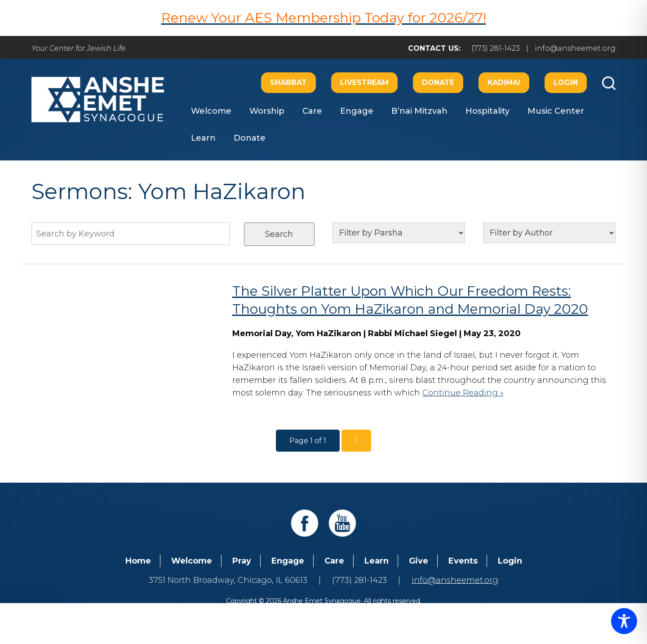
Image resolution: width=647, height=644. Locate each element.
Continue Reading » (463, 393)
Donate (438, 82)
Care (312, 111)
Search (279, 234)
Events (463, 561)
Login (566, 82)
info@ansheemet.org (575, 48)
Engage (357, 111)
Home (138, 561)
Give (419, 561)
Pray (242, 561)
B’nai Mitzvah (419, 111)
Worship (267, 111)
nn (549, 233)
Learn (203, 138)
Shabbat (288, 82)
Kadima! (504, 82)
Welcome (211, 111)
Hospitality (487, 111)
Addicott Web (255, 612)
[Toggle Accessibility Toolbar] (624, 621)
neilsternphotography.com (440, 612)
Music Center (556, 111)
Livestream (364, 82)
